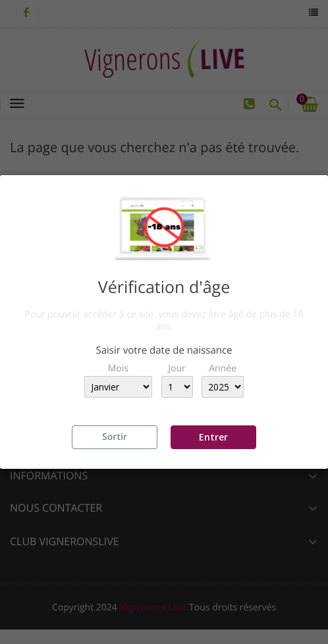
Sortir (115, 437)
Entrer (213, 437)
